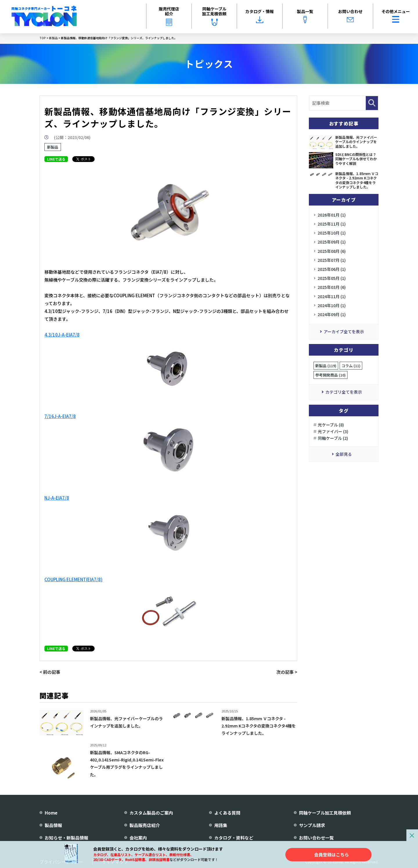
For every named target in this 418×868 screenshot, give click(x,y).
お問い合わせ (350, 16)
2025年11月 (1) (332, 224)
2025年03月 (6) (332, 287)
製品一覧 (305, 16)
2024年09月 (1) (332, 314)
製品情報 (53, 825)
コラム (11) (351, 366)
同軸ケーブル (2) (333, 438)
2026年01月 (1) (332, 215)
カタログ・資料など (234, 838)
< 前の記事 (50, 672)
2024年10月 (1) (332, 305)
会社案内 (138, 838)
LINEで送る (56, 159)
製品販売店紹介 (145, 825)
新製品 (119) (326, 366)
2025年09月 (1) (332, 242)
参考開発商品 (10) (330, 375)
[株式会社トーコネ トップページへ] (44, 17)
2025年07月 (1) (332, 260)
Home (51, 813)
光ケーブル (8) (331, 425)
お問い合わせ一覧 (316, 838)
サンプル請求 (312, 825)
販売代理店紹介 (169, 16)
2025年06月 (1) (332, 269)
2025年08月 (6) (332, 251)
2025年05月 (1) (332, 278)
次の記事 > (287, 672)
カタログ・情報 (260, 16)
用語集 (221, 825)
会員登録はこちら (331, 855)
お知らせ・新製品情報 (66, 838)
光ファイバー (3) (333, 431)
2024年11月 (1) (332, 296)
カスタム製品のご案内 (151, 813)
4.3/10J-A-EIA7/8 (62, 335)
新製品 (53, 147)
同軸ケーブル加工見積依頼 (214, 16)
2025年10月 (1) (332, 233)
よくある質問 (227, 813)
